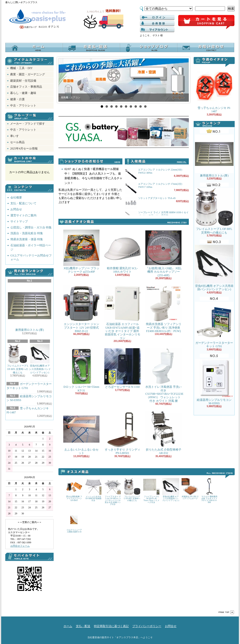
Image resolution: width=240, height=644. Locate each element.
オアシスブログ (148, 47)
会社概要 (16, 198)
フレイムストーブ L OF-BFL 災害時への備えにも (18, 359)
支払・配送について (91, 47)
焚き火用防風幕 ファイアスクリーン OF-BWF (74, 490)
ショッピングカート (206, 22)
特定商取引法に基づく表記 (111, 626)
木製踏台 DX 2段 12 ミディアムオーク (190, 489)
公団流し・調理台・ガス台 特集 (31, 227)
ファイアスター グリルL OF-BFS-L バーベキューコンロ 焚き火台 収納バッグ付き (113, 492)
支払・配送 (83, 626)
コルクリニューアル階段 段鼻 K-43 (74, 522)
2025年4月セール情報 (24, 149)
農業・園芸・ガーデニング (28, 74)
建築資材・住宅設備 (23, 81)
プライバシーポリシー (147, 626)
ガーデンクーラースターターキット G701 (214, 325)
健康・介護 (17, 99)
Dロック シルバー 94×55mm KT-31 (81, 370)
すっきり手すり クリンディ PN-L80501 (122, 433)
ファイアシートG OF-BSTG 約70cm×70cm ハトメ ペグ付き (151, 491)
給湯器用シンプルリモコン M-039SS (214, 382)
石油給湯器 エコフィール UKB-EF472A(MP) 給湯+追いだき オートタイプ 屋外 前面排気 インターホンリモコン (122, 313)
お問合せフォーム (20, 546)
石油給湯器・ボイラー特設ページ (31, 247)
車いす (14, 136)
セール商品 (17, 142)
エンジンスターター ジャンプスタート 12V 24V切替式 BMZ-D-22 (81, 309)
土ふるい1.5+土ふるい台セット (81, 433)
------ (157, 24)
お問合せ (206, 47)
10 (145, 106)
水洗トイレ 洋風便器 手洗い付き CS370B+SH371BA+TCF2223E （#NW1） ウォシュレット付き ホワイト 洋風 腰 (164, 375)
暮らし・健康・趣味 (23, 93)
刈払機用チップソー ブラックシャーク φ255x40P (81, 251)
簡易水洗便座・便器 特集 (27, 239)
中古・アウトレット (23, 106)
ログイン (157, 18)
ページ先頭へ (226, 612)
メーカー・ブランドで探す (28, 124)
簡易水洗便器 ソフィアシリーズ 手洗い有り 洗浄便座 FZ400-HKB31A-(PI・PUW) (163, 309)
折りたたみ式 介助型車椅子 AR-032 (163, 433)
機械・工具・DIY (21, 68)
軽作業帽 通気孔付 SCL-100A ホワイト (122, 251)
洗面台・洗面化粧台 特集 (27, 233)
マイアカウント (157, 30)
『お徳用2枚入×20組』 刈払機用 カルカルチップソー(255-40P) (163, 253)
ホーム (34, 47)
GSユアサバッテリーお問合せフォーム (31, 258)
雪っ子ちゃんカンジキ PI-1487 (214, 90)
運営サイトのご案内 (23, 215)
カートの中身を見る (29, 160)
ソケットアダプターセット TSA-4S (157, 198)
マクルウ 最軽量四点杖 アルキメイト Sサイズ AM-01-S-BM (209, 491)
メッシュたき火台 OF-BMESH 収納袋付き (93, 490)
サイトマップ (19, 221)
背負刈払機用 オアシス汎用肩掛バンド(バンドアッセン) (40, 359)
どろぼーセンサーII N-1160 (122, 368)
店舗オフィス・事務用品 (26, 87)
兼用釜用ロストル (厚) (29, 308)
